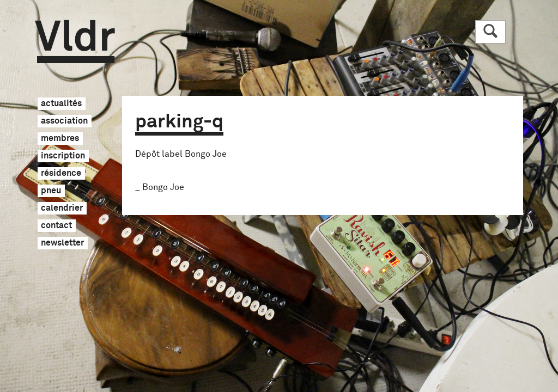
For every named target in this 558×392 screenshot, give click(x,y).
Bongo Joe (163, 187)
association (64, 121)
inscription (63, 156)
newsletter (62, 243)
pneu (51, 191)
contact (56, 226)
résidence (61, 174)
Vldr (75, 42)
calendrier (62, 209)
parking (179, 122)
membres (60, 139)
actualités (61, 104)
